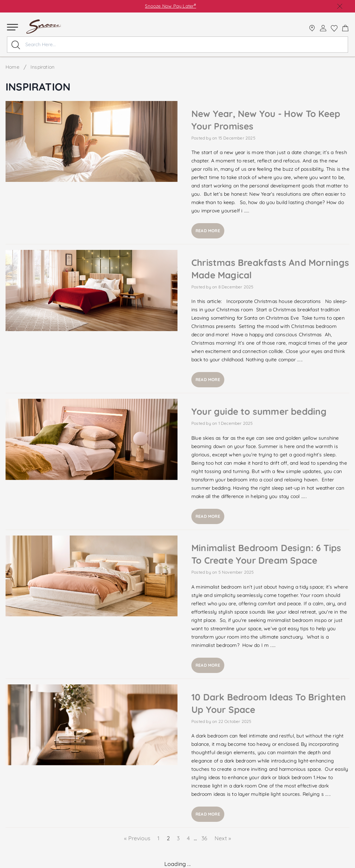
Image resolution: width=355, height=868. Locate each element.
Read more (208, 231)
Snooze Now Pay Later (170, 6)
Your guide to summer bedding (259, 411)
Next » (223, 838)
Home (12, 67)
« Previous (138, 838)
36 (205, 838)
